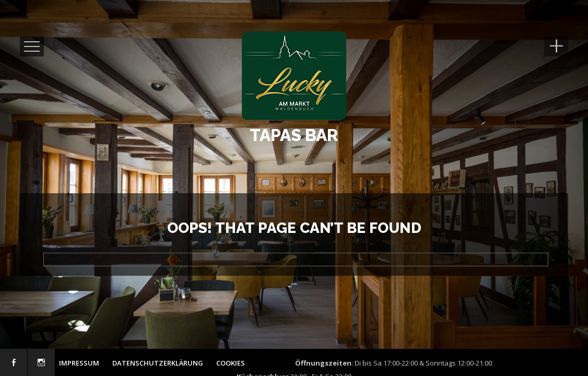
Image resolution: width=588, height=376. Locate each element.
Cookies (231, 363)
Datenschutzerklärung (158, 363)
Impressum (79, 363)
